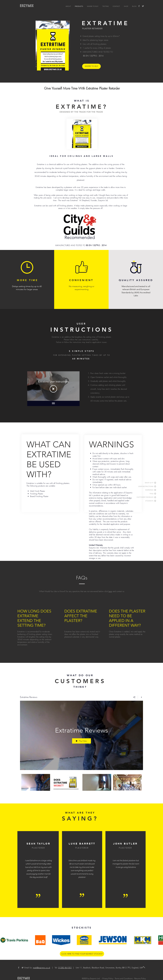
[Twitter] (143, 6)
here (110, 591)
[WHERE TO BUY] (91, 66)
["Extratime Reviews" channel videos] (81, 785)
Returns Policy (140, 978)
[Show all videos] (53, 403)
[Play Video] (53, 389)
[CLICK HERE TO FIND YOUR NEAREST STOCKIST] (82, 954)
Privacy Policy (108, 978)
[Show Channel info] (140, 697)
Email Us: (28, 968)
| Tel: (62, 968)
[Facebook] (139, 6)
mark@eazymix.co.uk (42, 968)
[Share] (134, 697)
